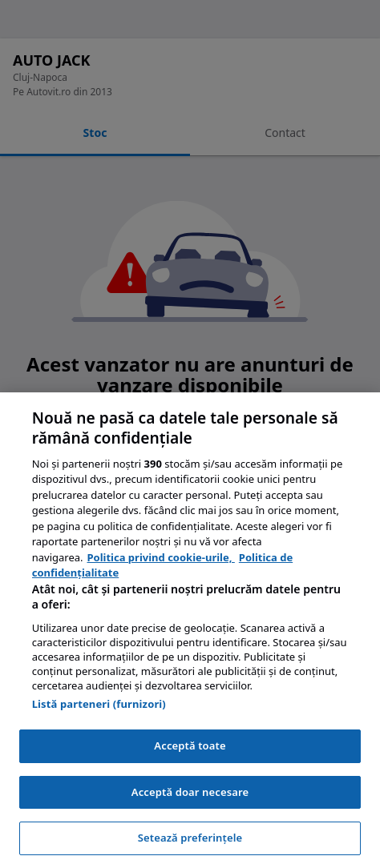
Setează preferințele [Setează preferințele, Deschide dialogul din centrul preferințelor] (190, 838)
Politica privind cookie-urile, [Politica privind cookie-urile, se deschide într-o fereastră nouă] (161, 557)
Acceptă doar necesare (190, 792)
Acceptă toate (190, 745)
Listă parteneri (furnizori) (99, 704)
